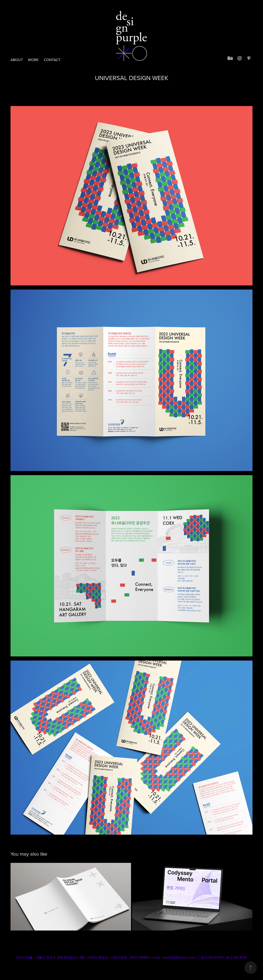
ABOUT (17, 60)
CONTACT (52, 60)
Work (33, 60)
